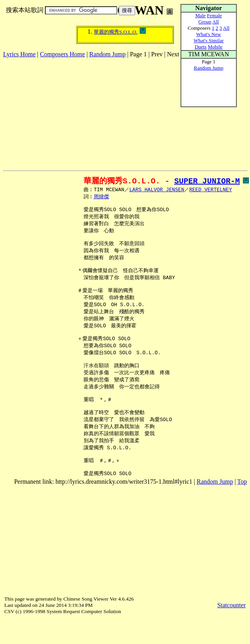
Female (214, 15)
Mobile (215, 47)
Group (205, 22)
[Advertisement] (95, 113)
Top (242, 507)
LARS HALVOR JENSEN (157, 190)
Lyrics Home (19, 54)
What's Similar (208, 40)
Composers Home (62, 54)
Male (201, 15)
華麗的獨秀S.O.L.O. (116, 32)
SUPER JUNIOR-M (207, 181)
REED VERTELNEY (210, 190)
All (216, 22)
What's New (208, 34)
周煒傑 (101, 197)
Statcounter (231, 630)
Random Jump (108, 54)
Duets (200, 47)
